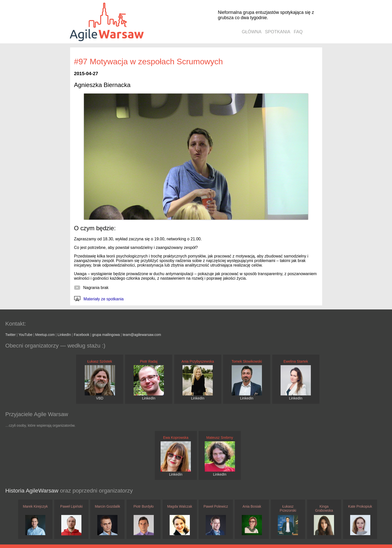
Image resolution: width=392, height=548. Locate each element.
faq (298, 32)
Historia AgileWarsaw (33, 491)
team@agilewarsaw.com (142, 335)
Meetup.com (45, 335)
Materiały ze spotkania (99, 299)
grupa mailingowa (106, 335)
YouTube (25, 335)
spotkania (278, 32)
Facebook (82, 335)
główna (252, 32)
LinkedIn (64, 335)
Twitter (10, 335)
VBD (100, 398)
